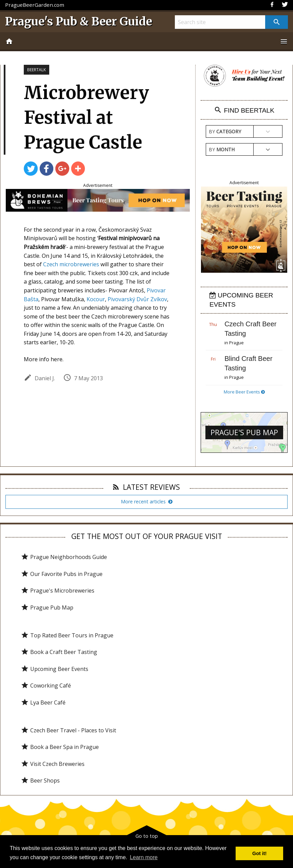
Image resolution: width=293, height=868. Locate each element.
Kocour (96, 299)
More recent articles (147, 501)
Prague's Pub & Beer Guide (79, 21)
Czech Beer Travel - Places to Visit (68, 730)
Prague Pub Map (47, 607)
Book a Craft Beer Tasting (59, 652)
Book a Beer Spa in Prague (60, 747)
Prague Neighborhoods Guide (64, 557)
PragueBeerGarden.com (35, 5)
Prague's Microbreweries (58, 591)
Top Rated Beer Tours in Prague (67, 635)
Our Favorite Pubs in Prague (62, 574)
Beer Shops (40, 780)
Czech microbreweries (71, 264)
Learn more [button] (144, 857)
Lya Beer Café (43, 702)
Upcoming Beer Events (54, 669)
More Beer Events (244, 392)
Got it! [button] (259, 853)
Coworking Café (46, 686)
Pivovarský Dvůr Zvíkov (137, 299)
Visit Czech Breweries (53, 764)
